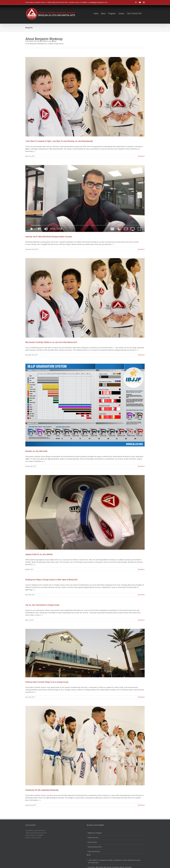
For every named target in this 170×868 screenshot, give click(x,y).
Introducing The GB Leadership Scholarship (42, 790)
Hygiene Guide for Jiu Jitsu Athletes (39, 554)
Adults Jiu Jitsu (93, 837)
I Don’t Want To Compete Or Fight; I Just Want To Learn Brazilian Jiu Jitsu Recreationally (59, 141)
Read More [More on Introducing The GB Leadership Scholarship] (141, 805)
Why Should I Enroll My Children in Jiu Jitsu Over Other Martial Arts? (51, 342)
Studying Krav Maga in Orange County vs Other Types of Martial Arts (51, 580)
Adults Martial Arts (95, 847)
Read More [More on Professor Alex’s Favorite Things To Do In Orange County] (141, 697)
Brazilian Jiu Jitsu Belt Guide (36, 451)
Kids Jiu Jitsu (93, 842)
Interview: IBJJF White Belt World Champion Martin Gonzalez (49, 237)
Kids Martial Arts (94, 851)
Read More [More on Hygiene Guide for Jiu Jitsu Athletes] (141, 569)
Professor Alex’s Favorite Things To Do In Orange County (47, 682)
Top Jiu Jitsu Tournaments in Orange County (42, 605)
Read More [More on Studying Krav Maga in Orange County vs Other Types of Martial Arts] (141, 595)
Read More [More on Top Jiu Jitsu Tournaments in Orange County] (141, 620)
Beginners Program (95, 833)
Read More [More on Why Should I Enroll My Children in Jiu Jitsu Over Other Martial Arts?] (141, 355)
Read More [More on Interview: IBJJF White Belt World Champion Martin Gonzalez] (141, 249)
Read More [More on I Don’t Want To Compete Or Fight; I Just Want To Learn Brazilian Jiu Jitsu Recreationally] (141, 156)
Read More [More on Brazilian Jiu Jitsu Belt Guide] (141, 466)
